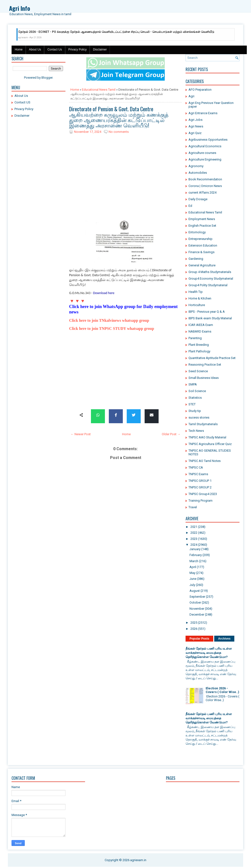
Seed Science (198, 371)
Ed (190, 206)
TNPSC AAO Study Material (207, 437)
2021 (194, 527)
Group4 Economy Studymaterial (211, 279)
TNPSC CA (196, 467)
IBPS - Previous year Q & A (207, 312)
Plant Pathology (199, 351)
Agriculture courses (202, 153)
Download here (104, 293)
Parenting (195, 338)
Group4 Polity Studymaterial (208, 285)
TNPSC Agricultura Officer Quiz (210, 444)
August (195, 591)
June (193, 579)
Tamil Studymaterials (203, 424)
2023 (194, 539)
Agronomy (196, 166)
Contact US (22, 102)
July (192, 585)
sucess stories (199, 417)
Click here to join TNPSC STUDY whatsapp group (112, 329)
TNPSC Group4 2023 (203, 494)
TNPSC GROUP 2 (200, 487)
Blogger (47, 78)
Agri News (196, 126)
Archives (224, 639)
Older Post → (171, 434)
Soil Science (197, 391)
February (196, 555)
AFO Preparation (200, 90)
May (192, 573)
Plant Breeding (199, 345)
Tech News (196, 431)
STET (192, 404)
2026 (194, 629)
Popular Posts (199, 639)
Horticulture (197, 305)
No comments (119, 132)
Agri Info (20, 8)
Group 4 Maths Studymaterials (210, 272)
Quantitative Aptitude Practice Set (212, 358)
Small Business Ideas (204, 378)
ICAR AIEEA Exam (201, 325)
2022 (194, 533)
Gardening (196, 259)
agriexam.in (138, 860)
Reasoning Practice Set (205, 365)
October (195, 602)
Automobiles (198, 173)
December (197, 614)
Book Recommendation (205, 179)
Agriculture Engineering (205, 159)
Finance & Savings (201, 252)
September (197, 597)
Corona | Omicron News (205, 186)
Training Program (201, 501)
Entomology (197, 232)
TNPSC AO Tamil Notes (205, 461)
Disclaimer (100, 50)
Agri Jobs (195, 120)
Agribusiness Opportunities (208, 140)
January (195, 549)
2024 (194, 545)
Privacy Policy (78, 50)
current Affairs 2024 (202, 192)
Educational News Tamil (99, 90)
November (197, 609)
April (193, 567)
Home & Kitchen (200, 298)
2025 (194, 623)
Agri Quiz (195, 133)
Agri (191, 96)
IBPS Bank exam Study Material (210, 318)
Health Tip (196, 292)
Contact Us (55, 50)
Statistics (195, 398)
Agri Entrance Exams (203, 113)
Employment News (202, 219)
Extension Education (203, 245)
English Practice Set (202, 226)
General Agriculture (202, 265)
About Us (35, 50)
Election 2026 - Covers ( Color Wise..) (222, 690)
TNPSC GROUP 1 (200, 481)
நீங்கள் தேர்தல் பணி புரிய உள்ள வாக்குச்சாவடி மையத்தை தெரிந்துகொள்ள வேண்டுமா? (209, 653)
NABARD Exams (200, 331)
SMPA (193, 384)
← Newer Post (81, 434)
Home (19, 50)
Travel (193, 507)
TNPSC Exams (198, 474)
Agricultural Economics (205, 146)
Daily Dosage (198, 199)
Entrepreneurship (201, 239)
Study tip (195, 411)
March (194, 561)
